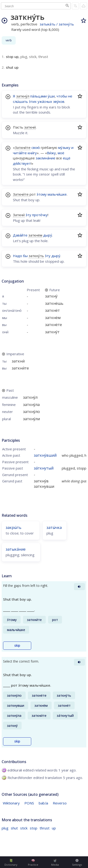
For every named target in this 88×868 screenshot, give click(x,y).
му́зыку (64, 147)
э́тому (42, 194)
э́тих (33, 101)
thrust (45, 828)
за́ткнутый (44, 468)
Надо (17, 256)
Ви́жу (51, 153)
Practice (33, 863)
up (54, 828)
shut (14, 828)
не (70, 96)
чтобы (62, 96)
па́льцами (38, 96)
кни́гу (32, 153)
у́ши (51, 96)
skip (17, 646)
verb (9, 40)
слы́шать (20, 101)
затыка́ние (16, 549)
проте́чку (40, 215)
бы (25, 256)
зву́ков (59, 101)
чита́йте (20, 153)
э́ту (28, 215)
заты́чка (54, 527)
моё (61, 153)
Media (55, 863)
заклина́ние (46, 158)
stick (24, 828)
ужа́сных (45, 101)
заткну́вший (45, 455)
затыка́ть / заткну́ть (57, 24)
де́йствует (22, 163)
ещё (67, 158)
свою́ (36, 147)
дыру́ (48, 235)
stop (34, 828)
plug (5, 828)
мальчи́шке (57, 194)
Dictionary (11, 863)
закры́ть (13, 527)
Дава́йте (20, 235)
